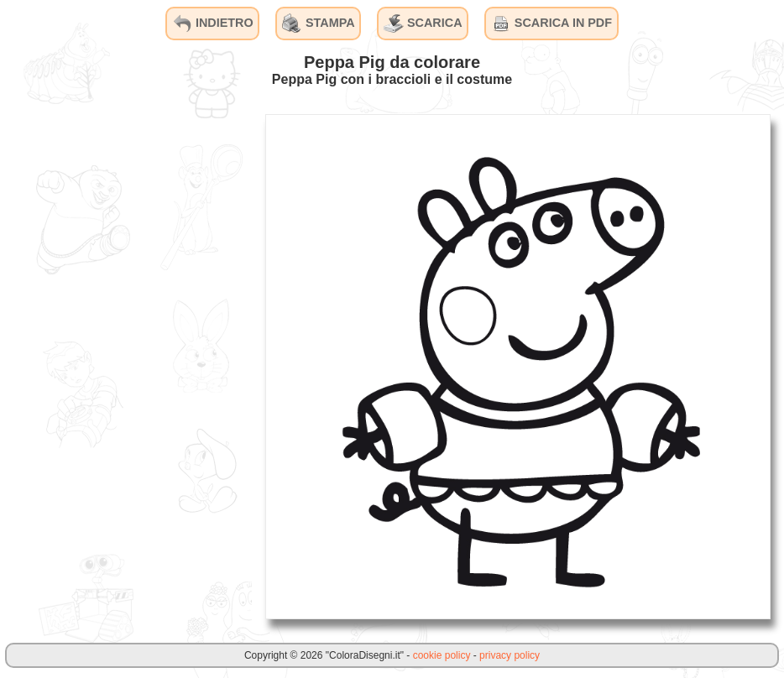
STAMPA (319, 23)
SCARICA (423, 23)
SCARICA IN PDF (551, 23)
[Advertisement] (126, 366)
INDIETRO (213, 23)
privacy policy (510, 655)
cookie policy (442, 655)
